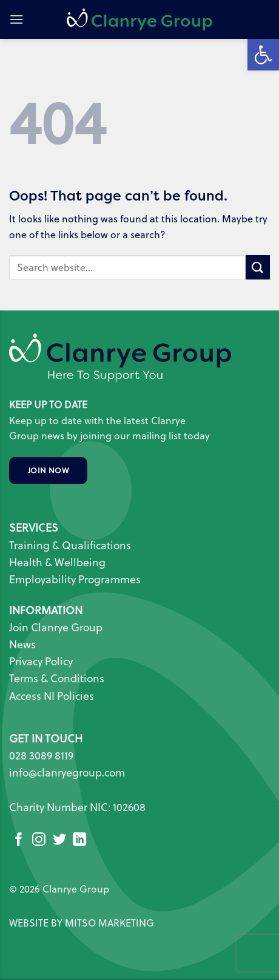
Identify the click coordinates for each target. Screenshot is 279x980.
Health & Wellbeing (57, 562)
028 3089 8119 (41, 756)
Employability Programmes (75, 579)
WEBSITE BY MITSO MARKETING (82, 923)
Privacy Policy (41, 661)
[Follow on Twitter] (59, 841)
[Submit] (258, 267)
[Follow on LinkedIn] (79, 841)
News (22, 644)
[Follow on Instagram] (39, 841)
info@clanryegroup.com (67, 773)
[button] (16, 19)
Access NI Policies (53, 696)
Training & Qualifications (70, 545)
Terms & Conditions (57, 678)
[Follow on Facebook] (19, 841)
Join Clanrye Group (56, 627)
